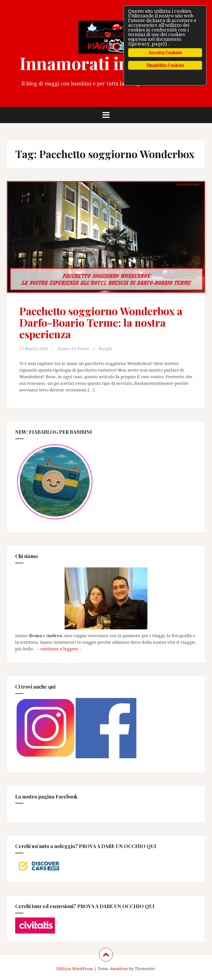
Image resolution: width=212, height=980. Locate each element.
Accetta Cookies (165, 53)
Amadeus (119, 969)
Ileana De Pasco (73, 348)
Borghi (105, 348)
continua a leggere (59, 649)
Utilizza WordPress (75, 969)
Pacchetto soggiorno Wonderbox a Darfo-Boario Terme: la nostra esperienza (101, 322)
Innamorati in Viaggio (106, 63)
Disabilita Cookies (165, 65)
